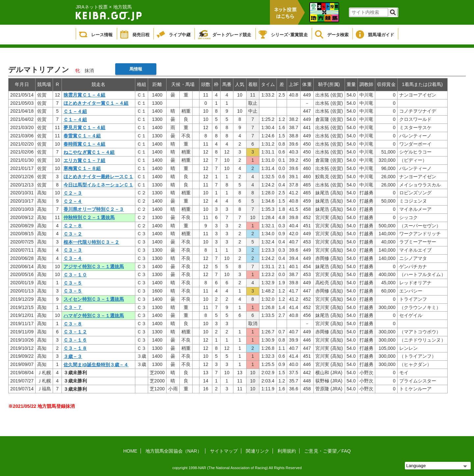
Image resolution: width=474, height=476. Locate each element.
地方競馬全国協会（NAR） (174, 451)
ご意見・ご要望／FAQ (327, 451)
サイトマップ (224, 451)
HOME (130, 451)
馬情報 (136, 69)
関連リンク (258, 451)
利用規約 (287, 451)
